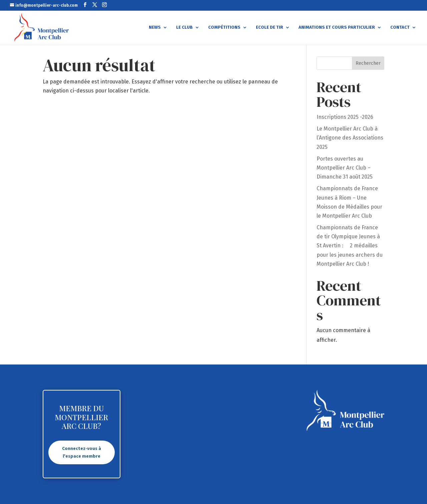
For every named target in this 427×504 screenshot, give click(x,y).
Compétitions (224, 27)
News (155, 27)
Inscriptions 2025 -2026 (345, 117)
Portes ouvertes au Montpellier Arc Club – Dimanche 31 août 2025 (345, 168)
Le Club (184, 27)
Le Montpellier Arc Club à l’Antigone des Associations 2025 (350, 138)
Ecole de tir (270, 27)
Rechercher (368, 63)
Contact (400, 27)
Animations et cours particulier (337, 27)
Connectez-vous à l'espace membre (82, 452)
